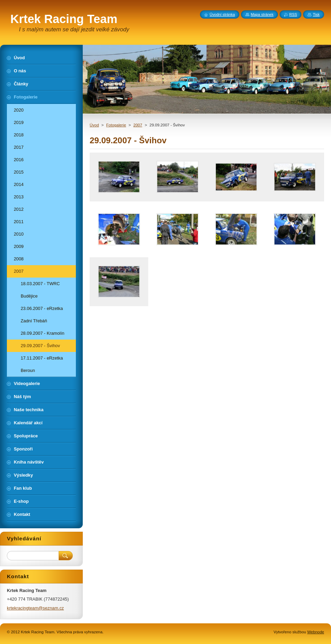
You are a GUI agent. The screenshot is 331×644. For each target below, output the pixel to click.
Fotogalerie (116, 125)
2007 (138, 125)
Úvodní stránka (222, 14)
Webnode (316, 632)
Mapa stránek (262, 14)
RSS (293, 14)
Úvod (94, 125)
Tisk (316, 14)
